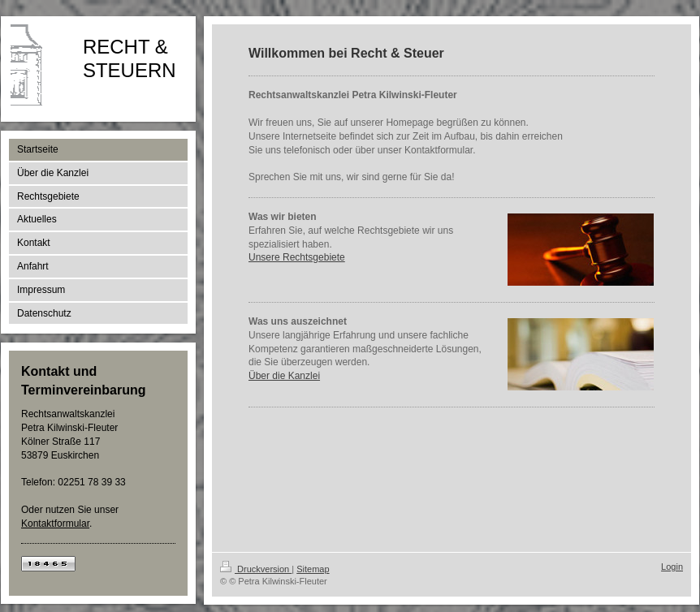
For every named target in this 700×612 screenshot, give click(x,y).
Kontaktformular (55, 524)
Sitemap (313, 569)
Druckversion (256, 569)
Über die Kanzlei (284, 376)
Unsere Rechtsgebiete (297, 257)
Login (672, 567)
